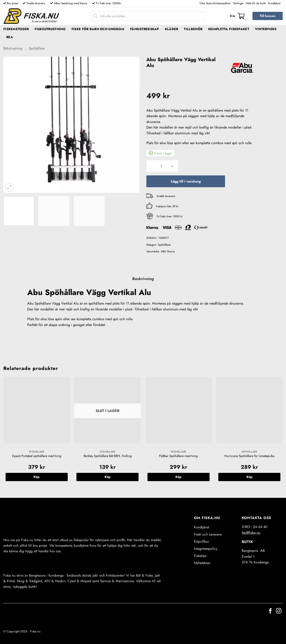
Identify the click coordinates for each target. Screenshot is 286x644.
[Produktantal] (161, 166)
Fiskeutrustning (50, 29)
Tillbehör (193, 29)
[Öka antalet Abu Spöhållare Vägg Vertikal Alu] (172, 166)
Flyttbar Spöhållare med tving (178, 456)
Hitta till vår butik (256, 3)
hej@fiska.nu (251, 533)
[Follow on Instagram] (279, 611)
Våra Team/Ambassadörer (215, 3)
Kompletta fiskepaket (229, 29)
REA (10, 37)
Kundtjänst (274, 3)
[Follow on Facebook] (270, 611)
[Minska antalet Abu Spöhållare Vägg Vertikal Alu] (151, 166)
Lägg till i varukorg (186, 181)
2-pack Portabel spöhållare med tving (37, 456)
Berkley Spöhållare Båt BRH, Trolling (108, 456)
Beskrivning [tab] (143, 279)
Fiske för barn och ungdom (98, 29)
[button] (237, 16)
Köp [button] (37, 477)
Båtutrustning (13, 48)
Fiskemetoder (16, 29)
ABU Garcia (168, 251)
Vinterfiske (266, 29)
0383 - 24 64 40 (255, 527)
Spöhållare (37, 48)
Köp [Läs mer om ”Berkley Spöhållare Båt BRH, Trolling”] (108, 477)
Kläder (172, 29)
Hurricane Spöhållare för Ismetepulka (249, 456)
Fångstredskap (145, 29)
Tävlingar (238, 3)
